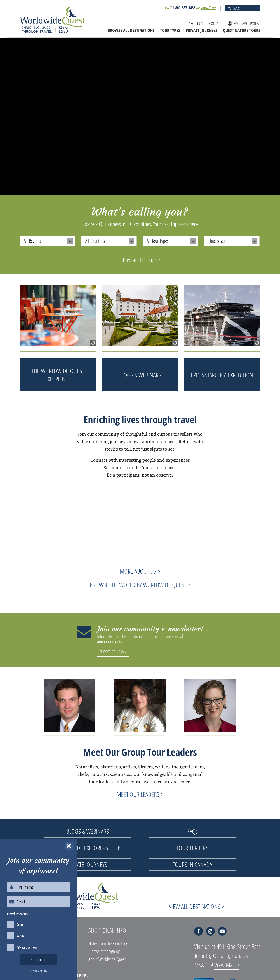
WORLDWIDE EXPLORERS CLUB (88, 848)
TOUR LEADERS (192, 848)
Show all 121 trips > (141, 260)
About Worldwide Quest (107, 959)
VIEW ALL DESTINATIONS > (197, 906)
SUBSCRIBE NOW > (113, 652)
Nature (21, 935)
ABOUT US (196, 24)
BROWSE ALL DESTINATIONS (131, 30)
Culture (21, 924)
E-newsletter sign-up (104, 951)
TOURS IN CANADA (192, 864)
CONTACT (215, 24)
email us (208, 8)
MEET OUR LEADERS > (140, 794)
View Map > (227, 965)
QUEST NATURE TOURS (242, 30)
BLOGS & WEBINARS (88, 831)
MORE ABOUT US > (140, 571)
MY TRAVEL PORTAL (244, 24)
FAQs (192, 831)
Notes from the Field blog (108, 943)
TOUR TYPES (170, 30)
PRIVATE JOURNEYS (202, 30)
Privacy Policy (38, 970)
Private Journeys (27, 947)
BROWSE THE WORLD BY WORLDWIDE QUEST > (140, 585)
